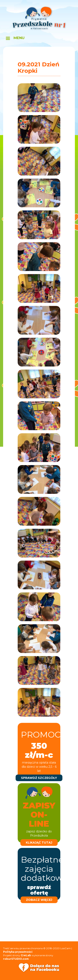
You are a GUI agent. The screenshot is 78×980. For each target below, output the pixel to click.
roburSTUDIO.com (16, 959)
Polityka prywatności (18, 952)
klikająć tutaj (39, 843)
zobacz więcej (39, 900)
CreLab (26, 955)
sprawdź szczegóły (39, 778)
